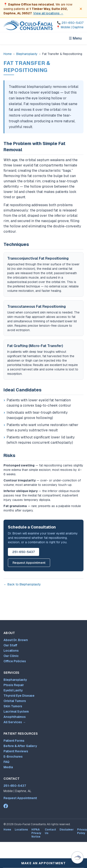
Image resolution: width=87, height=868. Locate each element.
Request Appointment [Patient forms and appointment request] (20, 798)
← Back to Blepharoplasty (22, 584)
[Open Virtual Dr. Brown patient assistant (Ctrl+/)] (77, 857)
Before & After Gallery (20, 746)
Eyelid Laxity (13, 690)
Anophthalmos (15, 717)
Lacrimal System (16, 711)
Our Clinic (11, 656)
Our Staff (10, 645)
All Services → (15, 722)
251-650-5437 (24, 552)
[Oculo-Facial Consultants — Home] (28, 25)
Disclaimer (67, 830)
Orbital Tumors (15, 701)
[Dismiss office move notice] (81, 9)
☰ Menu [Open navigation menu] (75, 38)
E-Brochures (13, 757)
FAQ (6, 762)
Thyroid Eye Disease (19, 696)
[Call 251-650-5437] (70, 23)
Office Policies (15, 661)
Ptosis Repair (14, 685)
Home (8, 54)
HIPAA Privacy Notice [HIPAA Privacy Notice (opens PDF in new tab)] (36, 833)
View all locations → (48, 13)
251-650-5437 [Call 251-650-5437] (15, 786)
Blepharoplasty (27, 54)
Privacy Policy (82, 831)
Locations (11, 651)
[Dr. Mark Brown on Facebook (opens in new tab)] (6, 806)
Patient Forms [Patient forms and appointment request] (14, 741)
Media (8, 767)
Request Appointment (29, 563)
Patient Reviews (16, 751)
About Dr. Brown (16, 640)
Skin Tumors (13, 706)
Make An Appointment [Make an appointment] (44, 863)
